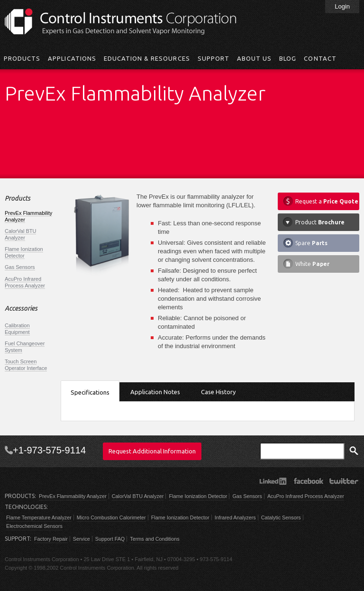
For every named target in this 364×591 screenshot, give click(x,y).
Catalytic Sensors (281, 517)
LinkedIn (273, 481)
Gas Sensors (20, 267)
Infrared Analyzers (235, 517)
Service (82, 539)
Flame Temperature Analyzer (39, 517)
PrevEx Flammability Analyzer (73, 496)
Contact (320, 58)
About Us (254, 58)
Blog (288, 58)
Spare (311, 243)
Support (214, 58)
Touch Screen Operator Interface (26, 365)
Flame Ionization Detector (24, 252)
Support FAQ (110, 539)
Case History (218, 392)
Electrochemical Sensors (34, 526)
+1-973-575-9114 (49, 450)
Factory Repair (51, 539)
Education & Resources (147, 58)
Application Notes (155, 392)
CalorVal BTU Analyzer (20, 234)
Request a (327, 201)
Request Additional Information (152, 451)
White (312, 264)
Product (320, 222)
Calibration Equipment (17, 329)
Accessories (21, 309)
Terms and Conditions (155, 539)
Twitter (344, 481)
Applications (72, 58)
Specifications (90, 392)
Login (342, 6)
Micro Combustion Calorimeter (111, 517)
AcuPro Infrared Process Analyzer (25, 282)
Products (22, 58)
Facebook (308, 481)
